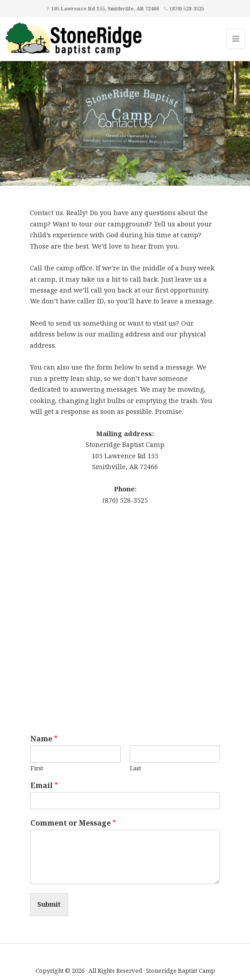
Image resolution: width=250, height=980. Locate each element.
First (37, 768)
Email (44, 785)
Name (44, 739)
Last (135, 768)
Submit (49, 904)
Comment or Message (73, 823)
